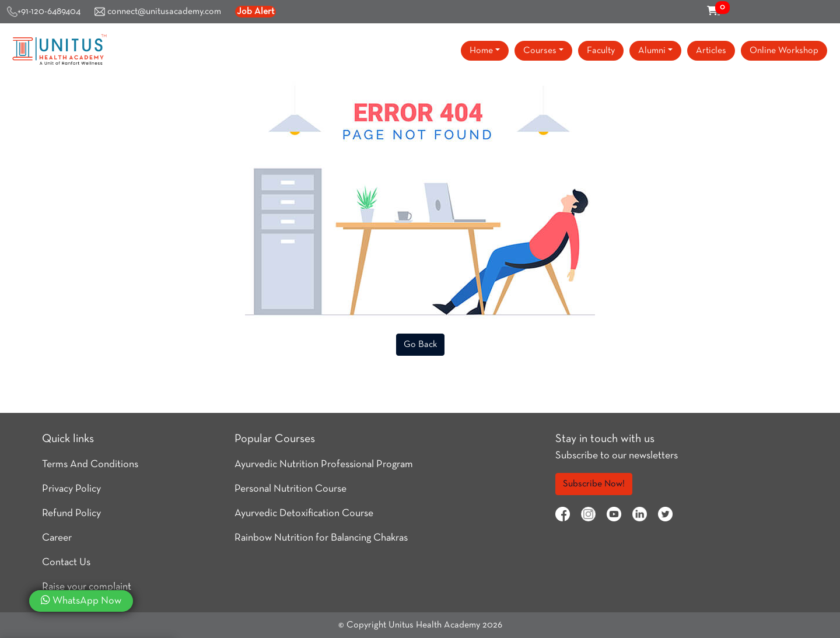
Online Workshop (784, 51)
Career (57, 538)
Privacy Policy (71, 489)
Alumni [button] (652, 51)
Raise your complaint (87, 587)
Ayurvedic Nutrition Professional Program (324, 465)
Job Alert (256, 12)
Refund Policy (71, 513)
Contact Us (66, 562)
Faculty (601, 51)
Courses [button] (540, 51)
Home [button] (481, 51)
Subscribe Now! (594, 484)
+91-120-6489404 (44, 12)
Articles (711, 51)
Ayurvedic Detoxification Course (304, 513)
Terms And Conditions (90, 465)
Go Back (420, 345)
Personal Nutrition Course (290, 489)
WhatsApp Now (81, 600)
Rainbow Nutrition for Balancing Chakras (321, 538)
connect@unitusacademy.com (158, 12)
